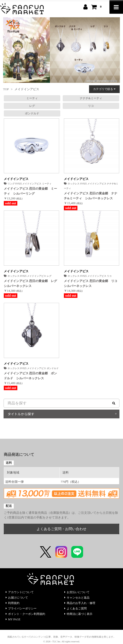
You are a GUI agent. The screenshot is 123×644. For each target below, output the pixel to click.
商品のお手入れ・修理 (80, 603)
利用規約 (13, 603)
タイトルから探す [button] (21, 414)
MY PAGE (13, 619)
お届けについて (17, 598)
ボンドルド (32, 113)
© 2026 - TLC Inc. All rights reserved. (61, 642)
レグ (32, 106)
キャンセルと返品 (77, 598)
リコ (91, 106)
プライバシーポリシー (21, 608)
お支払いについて (77, 592)
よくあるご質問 (76, 608)
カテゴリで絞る (104, 89)
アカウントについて (20, 592)
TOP (6, 89)
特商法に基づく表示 (78, 614)
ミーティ (32, 98)
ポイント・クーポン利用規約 (25, 614)
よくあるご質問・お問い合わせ (61, 529)
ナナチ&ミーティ (91, 98)
